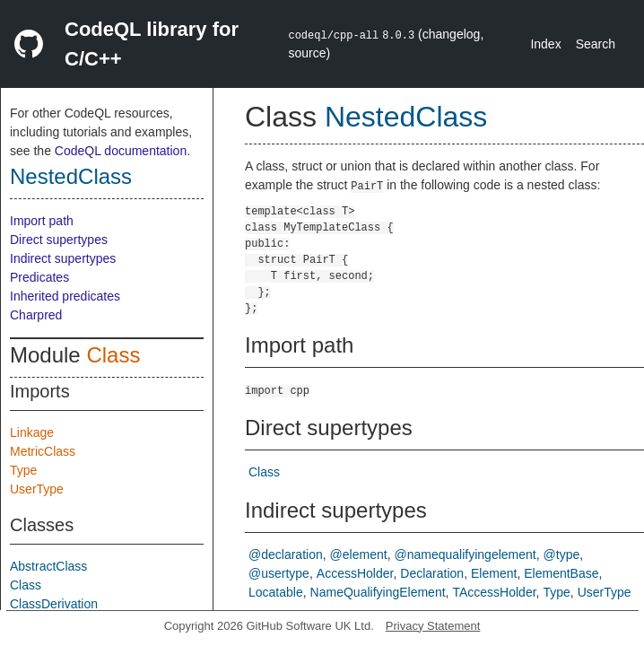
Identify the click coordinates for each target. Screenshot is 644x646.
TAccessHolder (494, 592)
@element (359, 554)
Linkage (32, 432)
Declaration (432, 573)
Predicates (39, 277)
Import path (42, 221)
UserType (37, 489)
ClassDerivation (54, 604)
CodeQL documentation (121, 151)
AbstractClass (48, 566)
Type (23, 470)
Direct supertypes (59, 240)
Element (494, 573)
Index (545, 44)
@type (562, 554)
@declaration (286, 554)
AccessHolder (355, 573)
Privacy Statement (433, 626)
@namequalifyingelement (466, 554)
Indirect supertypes (63, 258)
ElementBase (561, 573)
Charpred (36, 315)
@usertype (279, 573)
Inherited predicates (65, 296)
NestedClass (71, 176)
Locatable (276, 592)
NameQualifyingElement (378, 592)
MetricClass (43, 451)
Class (113, 355)
